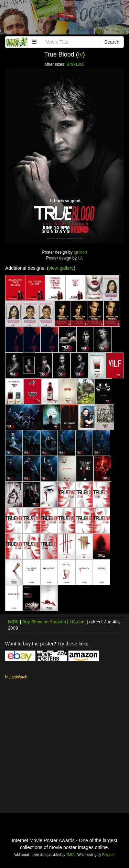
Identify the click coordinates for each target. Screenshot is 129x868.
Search (112, 42)
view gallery (61, 268)
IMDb (13, 622)
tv (80, 54)
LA (80, 258)
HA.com (77, 622)
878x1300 (75, 64)
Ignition (80, 252)
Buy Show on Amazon (44, 622)
